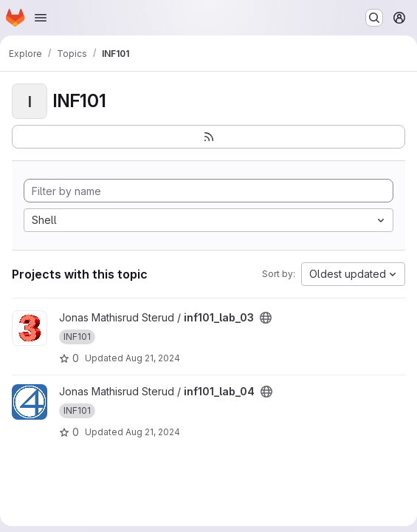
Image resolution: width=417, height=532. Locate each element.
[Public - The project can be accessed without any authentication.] (266, 318)
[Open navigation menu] (41, 18)
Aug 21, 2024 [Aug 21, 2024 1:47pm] (153, 358)
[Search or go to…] (374, 18)
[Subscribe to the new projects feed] (208, 137)
